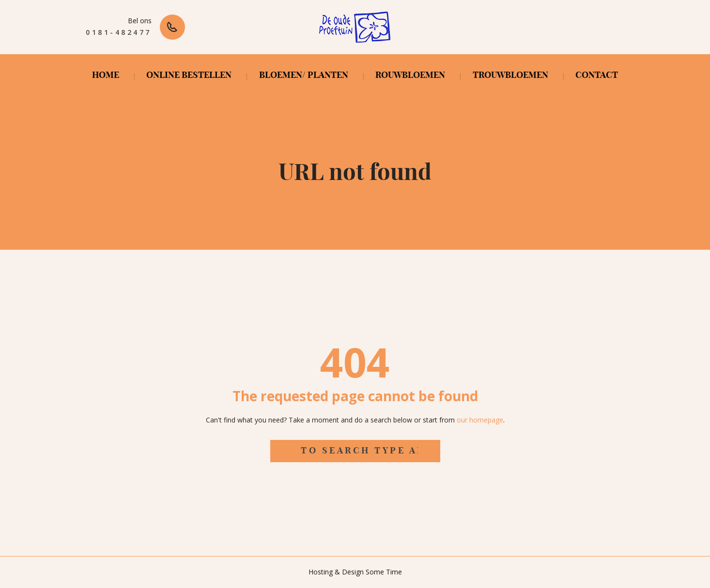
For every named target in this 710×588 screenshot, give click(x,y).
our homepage (480, 420)
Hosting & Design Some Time (355, 572)
